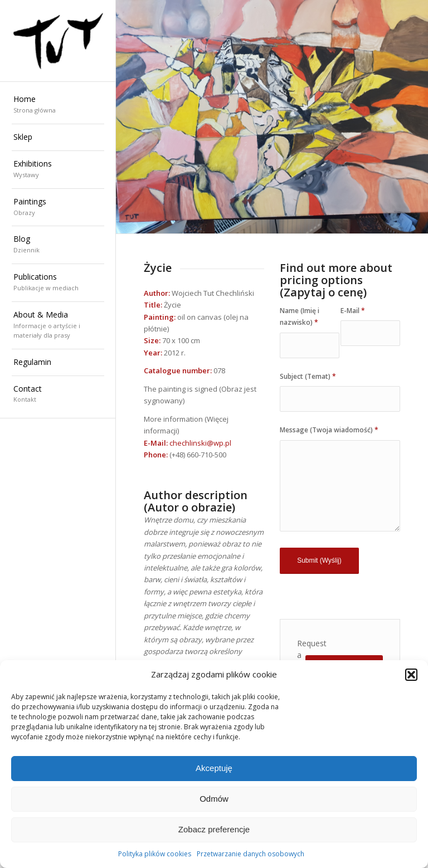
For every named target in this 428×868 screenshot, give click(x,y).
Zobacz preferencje (214, 829)
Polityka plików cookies (155, 854)
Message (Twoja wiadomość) (329, 430)
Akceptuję (214, 768)
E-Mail (353, 311)
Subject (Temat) (308, 376)
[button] (411, 675)
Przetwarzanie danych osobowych (251, 854)
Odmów (214, 799)
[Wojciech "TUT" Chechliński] (58, 41)
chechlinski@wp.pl (200, 443)
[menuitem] (58, 105)
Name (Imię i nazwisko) (300, 316)
